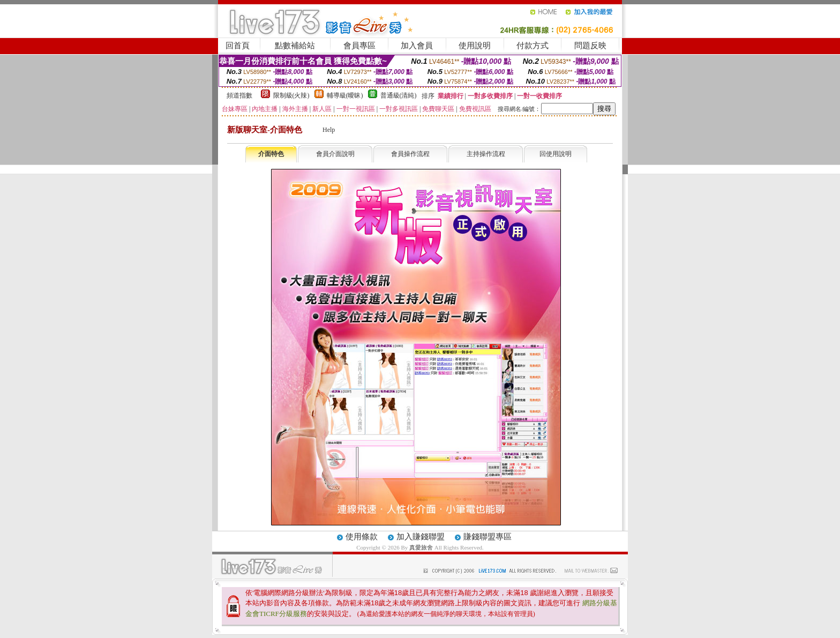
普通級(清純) (399, 95)
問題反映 (590, 46)
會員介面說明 (335, 154)
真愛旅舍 (421, 547)
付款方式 (532, 46)
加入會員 (417, 46)
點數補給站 (295, 46)
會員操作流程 (410, 154)
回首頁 (238, 46)
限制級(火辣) (291, 95)
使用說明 (475, 46)
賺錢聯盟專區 (487, 537)
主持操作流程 (486, 154)
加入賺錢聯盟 (421, 537)
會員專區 (359, 46)
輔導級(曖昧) (345, 95)
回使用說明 (556, 154)
